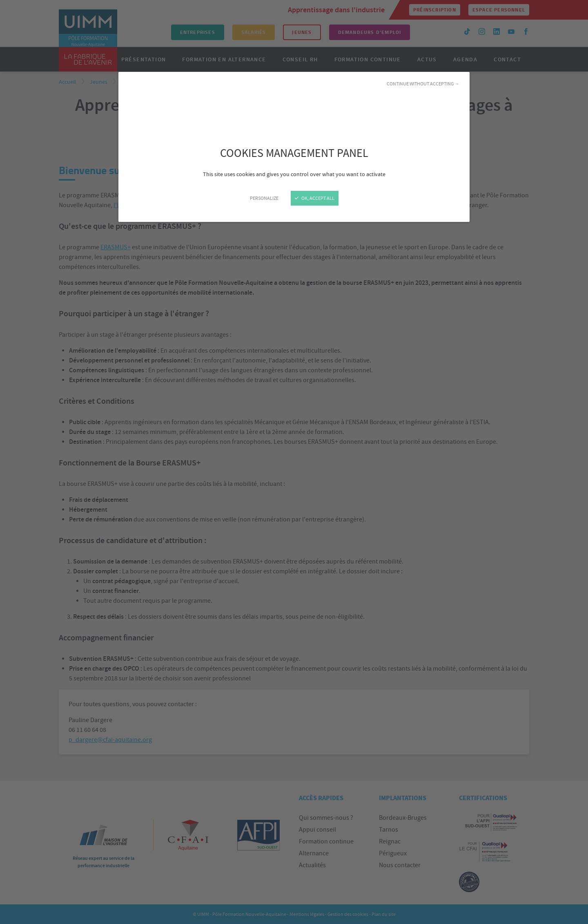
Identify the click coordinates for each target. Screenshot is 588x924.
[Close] (294, 462)
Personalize (264, 198)
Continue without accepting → (423, 84)
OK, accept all (315, 198)
